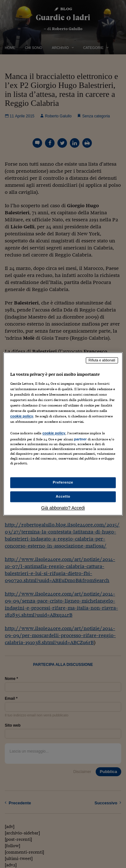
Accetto (63, 497)
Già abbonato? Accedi (63, 508)
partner (80, 439)
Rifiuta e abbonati (102, 360)
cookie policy (22, 416)
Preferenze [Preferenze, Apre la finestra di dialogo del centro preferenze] (63, 483)
